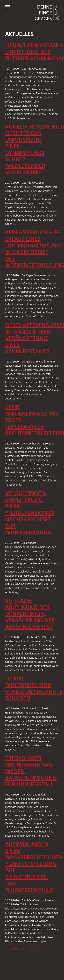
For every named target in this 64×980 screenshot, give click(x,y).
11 (23, 949)
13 (30, 949)
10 (19, 949)
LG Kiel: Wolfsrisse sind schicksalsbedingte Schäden (34, 688)
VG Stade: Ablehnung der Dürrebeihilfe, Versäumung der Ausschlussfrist (30, 614)
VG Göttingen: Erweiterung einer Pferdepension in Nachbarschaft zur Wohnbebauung (30, 513)
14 (34, 949)
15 (38, 949)
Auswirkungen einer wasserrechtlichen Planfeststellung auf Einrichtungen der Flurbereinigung (34, 867)
